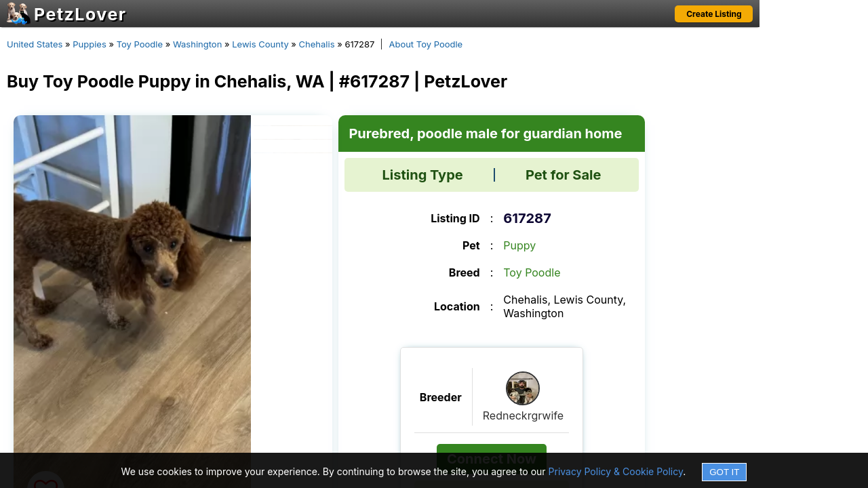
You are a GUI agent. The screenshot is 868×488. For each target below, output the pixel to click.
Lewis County (260, 44)
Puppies (90, 44)
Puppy (519, 245)
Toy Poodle (140, 44)
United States (35, 44)
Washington (197, 44)
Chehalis (317, 44)
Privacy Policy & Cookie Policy (616, 471)
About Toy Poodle (426, 44)
